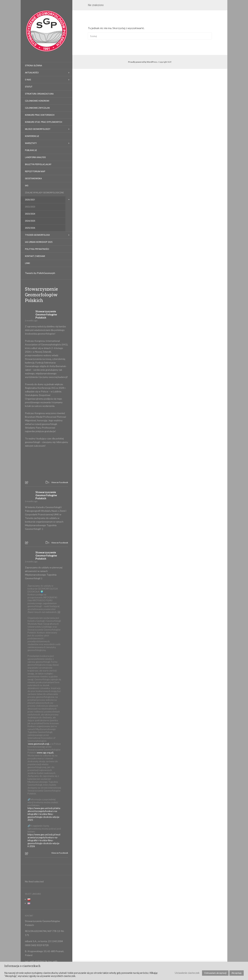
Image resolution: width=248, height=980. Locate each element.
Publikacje (31, 150)
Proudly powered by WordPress (143, 62)
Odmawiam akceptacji (215, 973)
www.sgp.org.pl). (45, 753)
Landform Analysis (35, 157)
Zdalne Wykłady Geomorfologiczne (44, 193)
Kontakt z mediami (35, 256)
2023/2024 (30, 214)
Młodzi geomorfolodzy (38, 129)
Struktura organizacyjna (39, 94)
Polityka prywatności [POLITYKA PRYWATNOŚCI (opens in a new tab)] (37, 249)
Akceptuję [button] (237, 973)
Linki (27, 263)
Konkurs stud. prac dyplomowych (44, 122)
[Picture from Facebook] (36, 466)
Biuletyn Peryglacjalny (38, 164)
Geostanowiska (33, 179)
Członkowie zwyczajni (37, 108)
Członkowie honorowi (37, 101)
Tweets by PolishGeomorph (40, 273)
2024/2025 (30, 221)
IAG (27, 186)
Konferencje (32, 136)
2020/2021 (30, 200)
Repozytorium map (35, 171)
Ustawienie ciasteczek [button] (187, 973)
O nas (28, 80)
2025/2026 (30, 228)
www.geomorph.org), (39, 744)
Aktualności (32, 73)
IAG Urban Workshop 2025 (39, 242)
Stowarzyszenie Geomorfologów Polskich (41, 295)
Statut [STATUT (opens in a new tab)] (29, 87)
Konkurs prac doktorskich (40, 115)
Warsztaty (31, 143)
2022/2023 (30, 207)
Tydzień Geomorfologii (37, 235)
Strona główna (33, 66)
